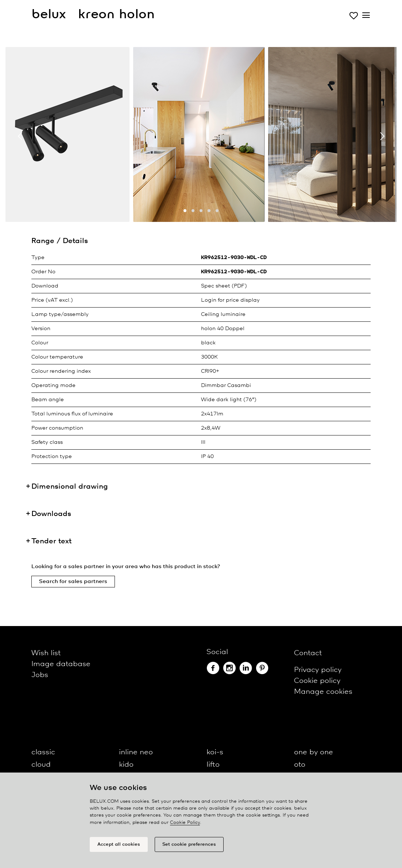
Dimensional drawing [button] (70, 487)
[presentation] (20, 136)
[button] (185, 211)
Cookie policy (317, 681)
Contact (308, 653)
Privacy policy (318, 670)
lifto (213, 765)
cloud (41, 765)
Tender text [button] (51, 541)
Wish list (46, 653)
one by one (314, 752)
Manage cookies (323, 692)
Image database (61, 664)
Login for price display (230, 300)
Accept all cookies (119, 847)
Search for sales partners (73, 582)
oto (300, 765)
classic (43, 752)
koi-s (215, 752)
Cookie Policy (185, 826)
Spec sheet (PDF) (224, 286)
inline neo (136, 752)
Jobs (40, 675)
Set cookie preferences (189, 847)
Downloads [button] (51, 514)
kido (126, 765)
